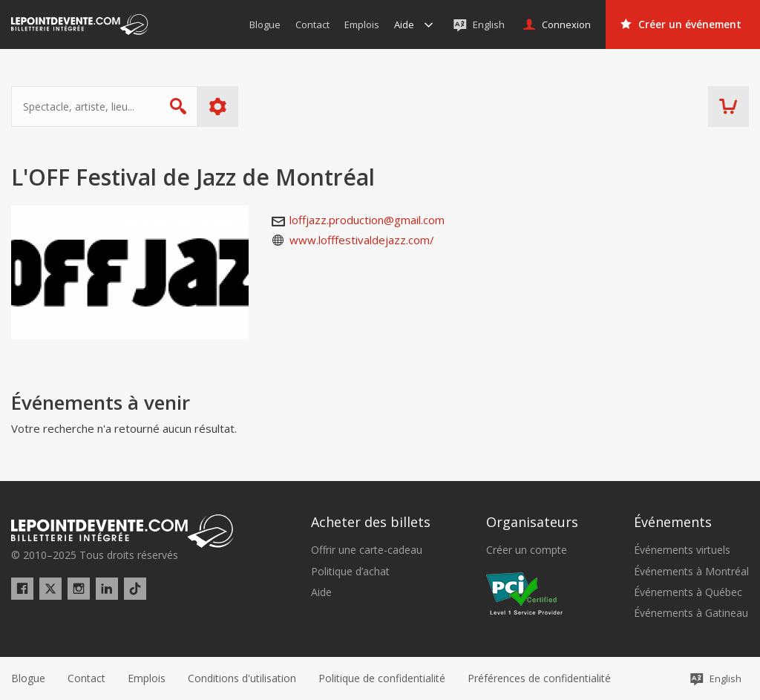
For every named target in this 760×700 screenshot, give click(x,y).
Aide (321, 592)
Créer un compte (527, 550)
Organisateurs (532, 522)
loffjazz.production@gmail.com (367, 220)
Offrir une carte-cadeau (367, 550)
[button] (539, 678)
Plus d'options (218, 107)
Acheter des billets (371, 522)
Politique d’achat (350, 572)
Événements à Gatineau (691, 613)
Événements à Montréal (691, 572)
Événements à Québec (688, 592)
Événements (673, 522)
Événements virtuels (682, 550)
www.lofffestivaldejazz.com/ (362, 240)
